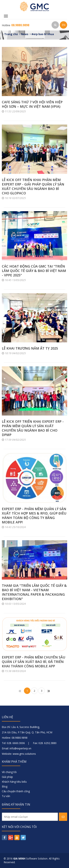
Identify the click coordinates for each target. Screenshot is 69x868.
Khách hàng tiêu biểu (14, 782)
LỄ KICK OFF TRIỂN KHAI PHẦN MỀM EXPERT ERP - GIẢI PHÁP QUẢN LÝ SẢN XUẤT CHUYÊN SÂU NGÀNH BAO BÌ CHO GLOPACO (33, 186)
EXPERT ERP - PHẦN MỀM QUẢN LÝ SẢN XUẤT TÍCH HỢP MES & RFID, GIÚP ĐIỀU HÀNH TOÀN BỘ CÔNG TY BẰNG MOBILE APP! (34, 515)
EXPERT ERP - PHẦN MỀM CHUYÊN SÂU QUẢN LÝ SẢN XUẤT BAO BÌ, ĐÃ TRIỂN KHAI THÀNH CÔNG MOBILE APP (34, 662)
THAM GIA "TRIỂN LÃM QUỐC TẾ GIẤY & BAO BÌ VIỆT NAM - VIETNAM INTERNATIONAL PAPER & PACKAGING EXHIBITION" (34, 592)
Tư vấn (6, 796)
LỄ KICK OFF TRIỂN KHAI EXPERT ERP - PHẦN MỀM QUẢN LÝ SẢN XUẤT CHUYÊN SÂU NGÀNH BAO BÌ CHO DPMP (33, 428)
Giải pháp (7, 777)
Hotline (16, 25)
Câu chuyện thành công (16, 791)
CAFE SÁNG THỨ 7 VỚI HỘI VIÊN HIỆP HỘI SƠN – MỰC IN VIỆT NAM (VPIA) (32, 104)
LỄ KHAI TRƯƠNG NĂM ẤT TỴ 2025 (30, 348)
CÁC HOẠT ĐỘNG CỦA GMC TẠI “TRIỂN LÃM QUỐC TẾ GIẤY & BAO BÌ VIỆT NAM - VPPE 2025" (34, 271)
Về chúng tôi (9, 772)
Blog (5, 786)
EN (64, 25)
